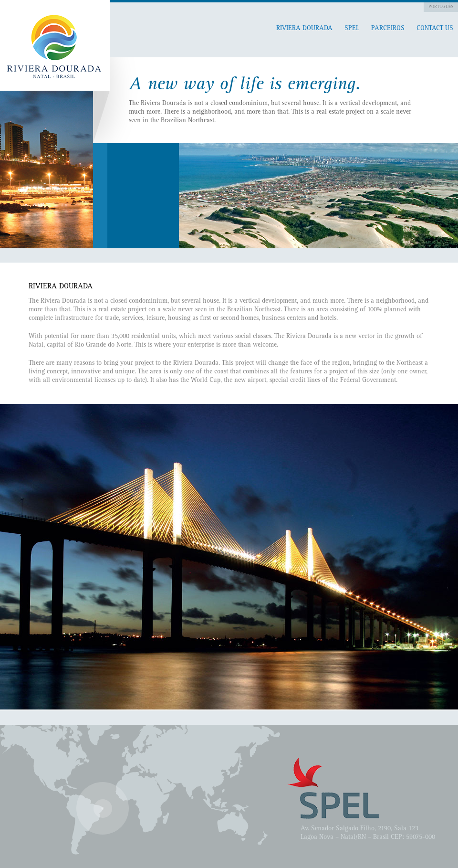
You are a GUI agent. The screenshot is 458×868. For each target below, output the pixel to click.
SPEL (352, 29)
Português (441, 7)
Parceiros (388, 29)
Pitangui (55, 45)
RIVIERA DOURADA (304, 29)
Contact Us (435, 29)
